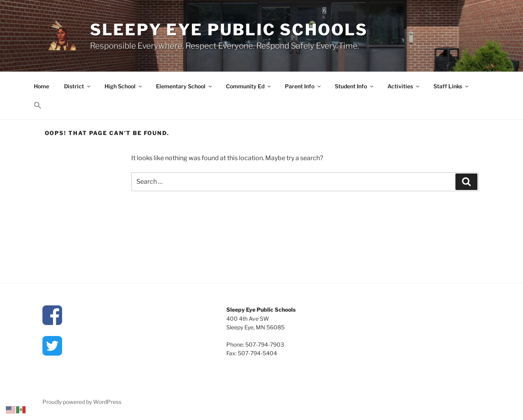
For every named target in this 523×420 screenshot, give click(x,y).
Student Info (355, 86)
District (78, 86)
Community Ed (249, 86)
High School (124, 86)
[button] (38, 106)
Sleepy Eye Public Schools (229, 30)
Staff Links (451, 86)
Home (41, 86)
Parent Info (303, 86)
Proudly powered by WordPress (82, 402)
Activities (404, 86)
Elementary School (184, 86)
